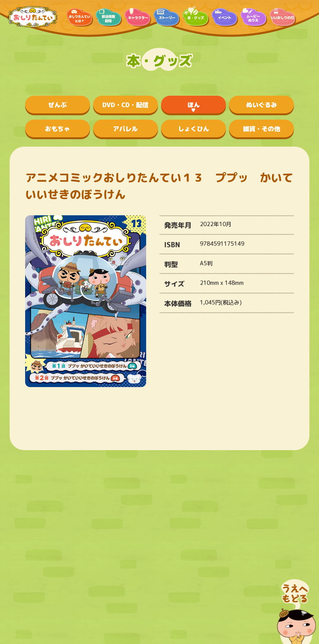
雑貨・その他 (262, 129)
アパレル (125, 129)
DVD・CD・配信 (125, 105)
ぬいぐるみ (262, 105)
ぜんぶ (57, 105)
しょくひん (194, 129)
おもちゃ (57, 129)
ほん (194, 105)
